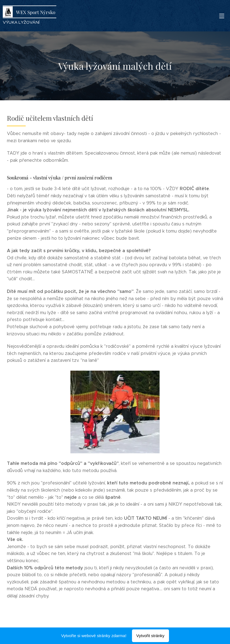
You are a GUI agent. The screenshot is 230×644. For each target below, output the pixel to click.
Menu (222, 16)
